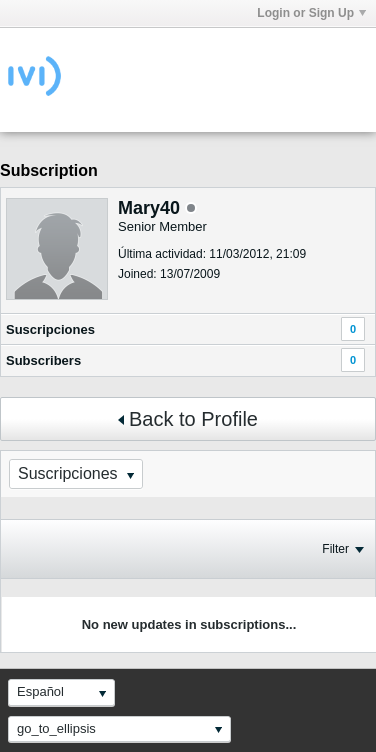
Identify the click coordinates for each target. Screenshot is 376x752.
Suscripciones (50, 329)
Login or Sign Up (311, 13)
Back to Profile (188, 419)
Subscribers (43, 360)
